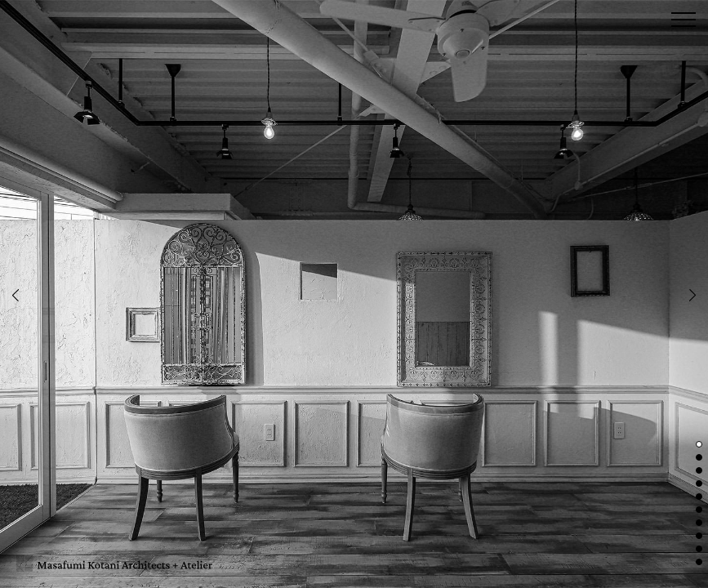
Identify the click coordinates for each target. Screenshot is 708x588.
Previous (16, 295)
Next (692, 295)
